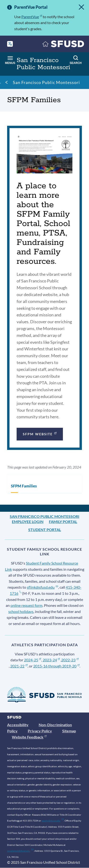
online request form (26, 605)
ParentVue (32, 17)
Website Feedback (29, 737)
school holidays (21, 611)
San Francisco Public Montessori (46, 82)
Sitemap (69, 731)
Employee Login (28, 522)
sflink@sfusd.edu (42, 587)
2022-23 (70, 660)
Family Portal (63, 522)
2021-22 (19, 666)
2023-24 (51, 660)
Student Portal (45, 530)
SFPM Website (40, 434)
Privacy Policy (40, 731)
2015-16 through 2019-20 (56, 666)
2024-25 (33, 660)
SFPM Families (24, 486)
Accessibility (18, 725)
